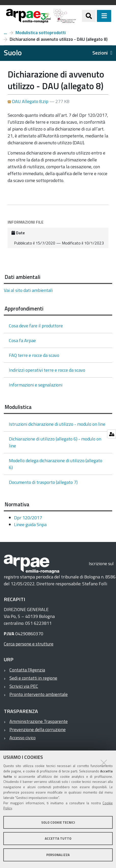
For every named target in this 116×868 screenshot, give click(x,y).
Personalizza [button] (58, 855)
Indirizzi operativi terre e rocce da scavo (47, 370)
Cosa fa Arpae (22, 340)
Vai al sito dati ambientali (28, 290)
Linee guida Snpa (30, 524)
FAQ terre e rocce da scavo (34, 355)
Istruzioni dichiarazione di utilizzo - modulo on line (57, 424)
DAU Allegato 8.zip (28, 101)
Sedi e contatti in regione (33, 678)
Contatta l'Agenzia (27, 670)
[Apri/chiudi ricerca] (89, 16)
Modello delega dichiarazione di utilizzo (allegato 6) (56, 464)
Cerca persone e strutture (29, 644)
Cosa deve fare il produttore (36, 326)
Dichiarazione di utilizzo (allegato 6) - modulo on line (55, 442)
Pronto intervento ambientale (39, 694)
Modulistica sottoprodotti (41, 33)
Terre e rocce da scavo (5, 33)
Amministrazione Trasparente (39, 721)
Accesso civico (23, 738)
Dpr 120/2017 (28, 518)
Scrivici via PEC (24, 686)
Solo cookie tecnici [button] (58, 822)
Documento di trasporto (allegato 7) (43, 482)
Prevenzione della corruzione (38, 729)
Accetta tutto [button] (58, 838)
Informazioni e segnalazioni (36, 385)
